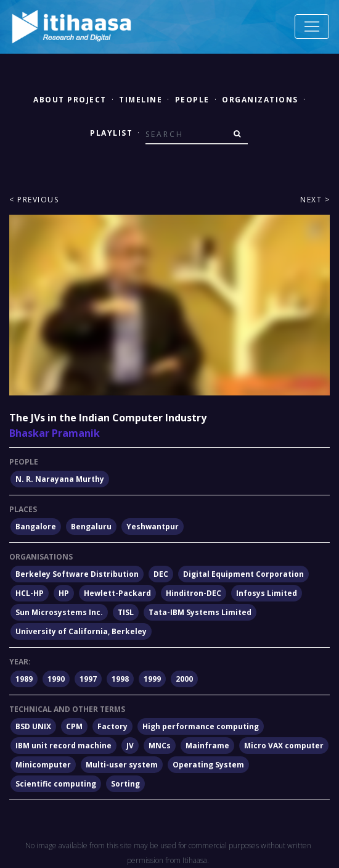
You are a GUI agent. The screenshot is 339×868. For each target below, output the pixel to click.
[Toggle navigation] (312, 27)
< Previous (34, 200)
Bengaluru (91, 527)
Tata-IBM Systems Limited (200, 612)
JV (130, 746)
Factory (112, 726)
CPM (74, 726)
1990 (56, 679)
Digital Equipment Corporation (243, 574)
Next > (315, 200)
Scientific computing (56, 784)
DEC (161, 574)
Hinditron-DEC (194, 593)
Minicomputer (43, 765)
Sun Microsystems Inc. (59, 612)
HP (64, 593)
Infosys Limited (267, 593)
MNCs (160, 746)
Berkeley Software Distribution (77, 574)
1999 (152, 679)
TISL (126, 612)
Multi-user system (122, 765)
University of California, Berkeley (81, 631)
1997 (88, 679)
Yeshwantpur (153, 527)
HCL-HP (30, 593)
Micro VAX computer (284, 746)
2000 (184, 679)
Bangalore (36, 527)
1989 (24, 679)
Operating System (208, 765)
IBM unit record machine (63, 746)
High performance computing (201, 726)
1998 (120, 679)
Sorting (125, 784)
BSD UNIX (33, 726)
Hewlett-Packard (117, 593)
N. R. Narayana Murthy (60, 479)
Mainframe (207, 746)
